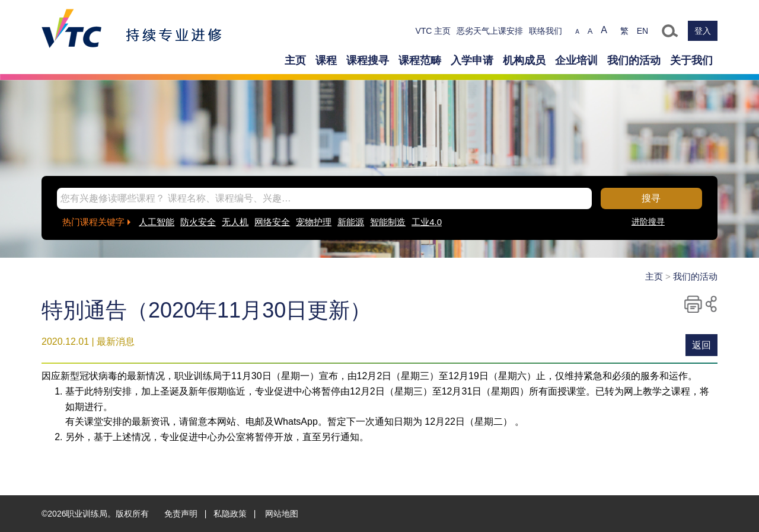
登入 (703, 31)
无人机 (235, 222)
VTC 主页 (433, 31)
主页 (295, 60)
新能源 (351, 222)
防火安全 (198, 222)
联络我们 (546, 31)
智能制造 (388, 222)
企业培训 (576, 60)
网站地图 (282, 514)
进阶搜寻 (648, 222)
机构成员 (524, 60)
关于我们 (691, 60)
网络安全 (272, 222)
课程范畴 (420, 60)
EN (642, 31)
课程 (326, 60)
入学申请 (472, 60)
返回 (701, 345)
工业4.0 (427, 222)
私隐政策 (230, 514)
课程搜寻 (368, 60)
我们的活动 (634, 60)
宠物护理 (314, 222)
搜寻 (651, 198)
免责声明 (181, 514)
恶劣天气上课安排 (490, 31)
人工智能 (157, 222)
